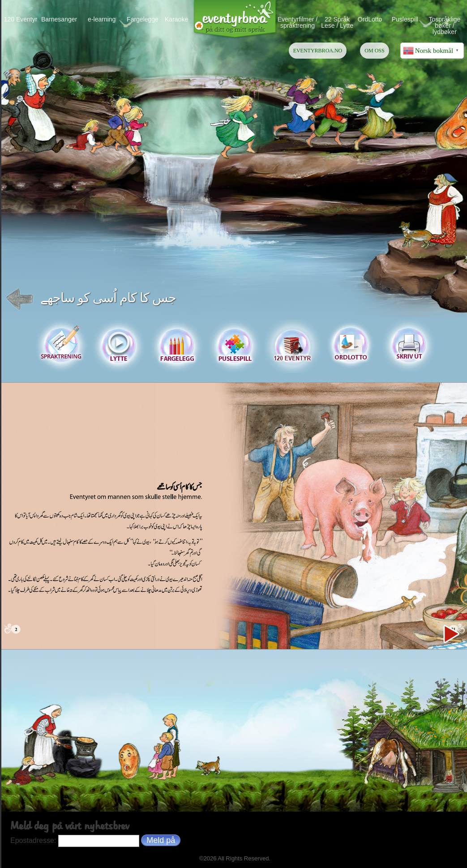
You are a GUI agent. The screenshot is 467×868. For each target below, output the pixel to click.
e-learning (102, 19)
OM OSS (374, 51)
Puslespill (405, 19)
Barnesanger (59, 19)
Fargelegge (143, 19)
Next (451, 634)
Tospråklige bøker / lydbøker (445, 25)
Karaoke (176, 19)
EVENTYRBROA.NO (318, 51)
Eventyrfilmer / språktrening (298, 22)
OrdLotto (370, 19)
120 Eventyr (21, 19)
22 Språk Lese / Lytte (337, 22)
